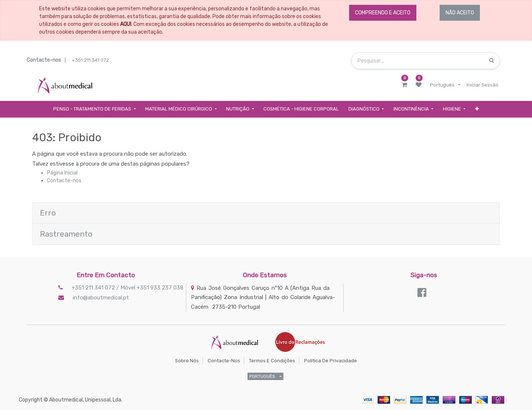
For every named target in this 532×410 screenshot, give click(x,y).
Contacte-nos (64, 181)
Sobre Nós (187, 361)
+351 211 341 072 (90, 60)
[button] (477, 109)
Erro (48, 213)
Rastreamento (66, 234)
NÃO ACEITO (460, 13)
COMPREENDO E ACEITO (383, 13)
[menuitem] (301, 109)
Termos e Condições (272, 361)
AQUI (126, 24)
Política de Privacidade (330, 361)
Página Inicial (62, 173)
